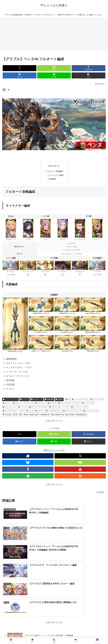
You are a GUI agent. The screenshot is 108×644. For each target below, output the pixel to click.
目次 (50, 166)
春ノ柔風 (18, 415)
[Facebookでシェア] (88, 68)
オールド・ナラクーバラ (23, 403)
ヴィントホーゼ (97, 399)
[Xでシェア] (20, 68)
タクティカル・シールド (59, 407)
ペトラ (30, 411)
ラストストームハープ (72, 411)
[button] (88, 75)
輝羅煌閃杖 (82, 415)
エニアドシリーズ (10, 399)
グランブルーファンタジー (69, 403)
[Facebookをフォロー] (28, 469)
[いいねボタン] (4, 90)
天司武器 (7, 415)
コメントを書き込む (54, 606)
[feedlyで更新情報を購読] (28, 476)
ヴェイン (7, 403)
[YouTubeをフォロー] (80, 469)
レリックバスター (91, 411)
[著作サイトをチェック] (28, 456)
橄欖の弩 (46, 415)
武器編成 (52, 179)
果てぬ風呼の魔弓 (32, 415)
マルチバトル (37, 399)
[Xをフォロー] (80, 456)
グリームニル (88, 403)
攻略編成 (49, 399)
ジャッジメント (10, 407)
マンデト (40, 411)
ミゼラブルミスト (54, 411)
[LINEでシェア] (54, 75)
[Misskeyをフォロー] (80, 462)
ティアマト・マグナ (80, 407)
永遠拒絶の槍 (58, 415)
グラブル (24, 399)
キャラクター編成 (56, 175)
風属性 (59, 399)
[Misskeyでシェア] (54, 68)
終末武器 (70, 415)
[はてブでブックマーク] (20, 75)
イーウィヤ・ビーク (80, 399)
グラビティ (41, 403)
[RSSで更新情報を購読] (80, 476)
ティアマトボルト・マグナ (14, 411)
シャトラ (23, 407)
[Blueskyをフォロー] (28, 462)
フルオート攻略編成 (55, 171)
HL (68, 399)
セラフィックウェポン (38, 407)
